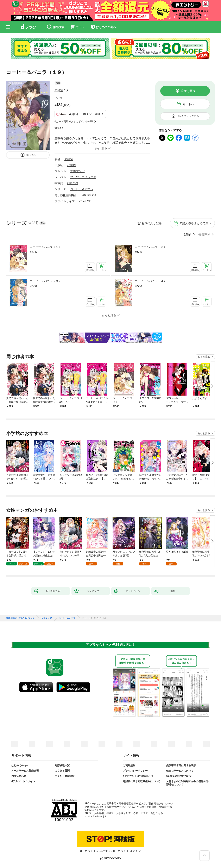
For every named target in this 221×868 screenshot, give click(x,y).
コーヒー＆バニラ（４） (151, 281)
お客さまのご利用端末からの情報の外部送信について (187, 783)
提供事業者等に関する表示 (181, 765)
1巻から (190, 235)
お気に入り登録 (152, 223)
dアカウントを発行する (95, 851)
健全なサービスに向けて (180, 771)
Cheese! (73, 183)
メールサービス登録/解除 (25, 771)
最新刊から (207, 235)
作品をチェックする (188, 116)
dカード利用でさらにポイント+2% (74, 122)
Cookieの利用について (179, 776)
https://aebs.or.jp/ (96, 817)
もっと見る (204, 357)
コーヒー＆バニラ (82, 189)
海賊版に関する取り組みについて (141, 781)
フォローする (66, 90)
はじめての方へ (20, 765)
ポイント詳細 (92, 114)
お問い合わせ (19, 776)
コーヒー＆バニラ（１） (45, 247)
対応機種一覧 (62, 765)
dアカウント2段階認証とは (138, 776)
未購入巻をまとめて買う (195, 223)
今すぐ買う (188, 91)
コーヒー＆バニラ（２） (151, 247)
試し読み (31, 155)
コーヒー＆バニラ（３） (45, 281)
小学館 (72, 165)
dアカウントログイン (23, 781)
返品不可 (59, 128)
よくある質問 (62, 771)
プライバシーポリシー (135, 771)
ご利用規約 (129, 765)
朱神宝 (59, 90)
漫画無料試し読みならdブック (20, 618)
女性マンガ (77, 171)
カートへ (188, 104)
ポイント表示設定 (65, 776)
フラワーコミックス (83, 177)
